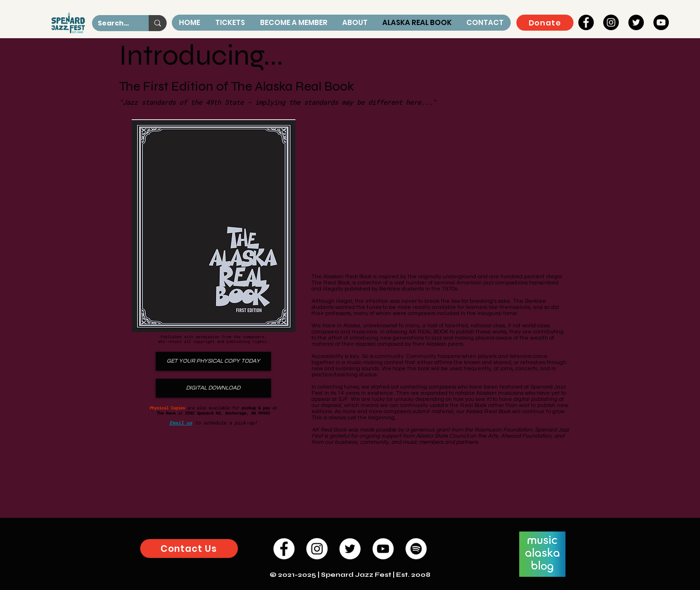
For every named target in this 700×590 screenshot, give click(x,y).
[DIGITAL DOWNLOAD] (213, 388)
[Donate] (545, 23)
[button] (355, 23)
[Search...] (113, 24)
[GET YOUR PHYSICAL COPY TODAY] (213, 361)
